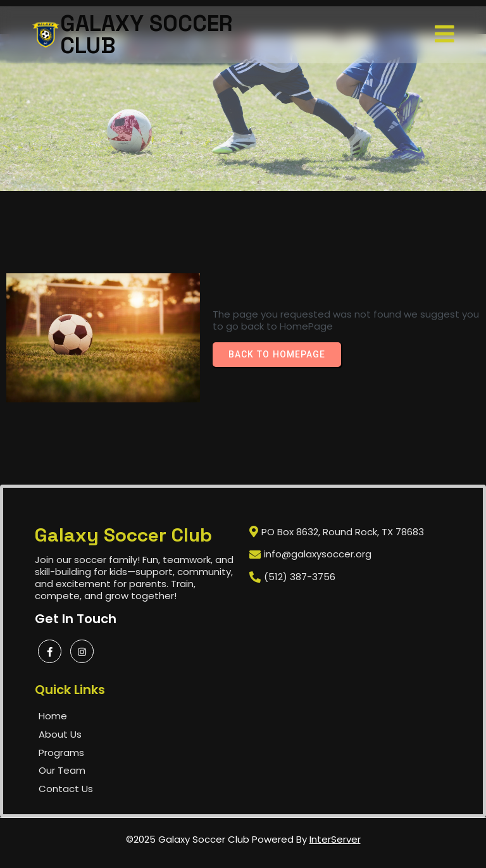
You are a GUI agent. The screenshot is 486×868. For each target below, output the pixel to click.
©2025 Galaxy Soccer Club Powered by (218, 839)
